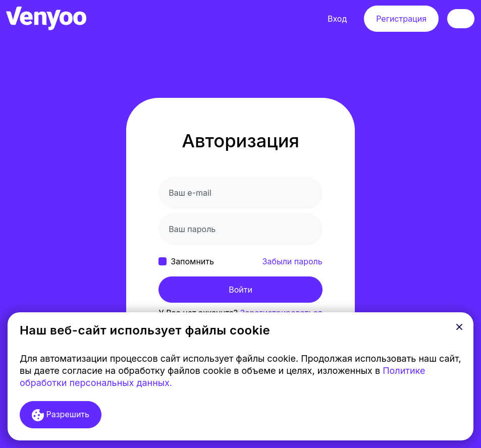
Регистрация (401, 19)
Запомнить (192, 261)
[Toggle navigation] (461, 19)
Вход (337, 19)
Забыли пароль (292, 261)
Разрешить (61, 415)
